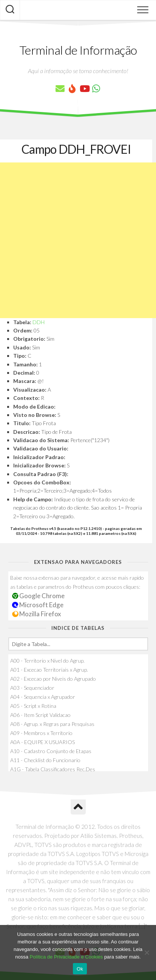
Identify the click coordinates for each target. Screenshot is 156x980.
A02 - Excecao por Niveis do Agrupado (53, 679)
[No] (147, 952)
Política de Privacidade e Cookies (66, 957)
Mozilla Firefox (37, 614)
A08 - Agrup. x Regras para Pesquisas (52, 724)
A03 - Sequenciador (32, 688)
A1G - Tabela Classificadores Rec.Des (53, 769)
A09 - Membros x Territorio (41, 733)
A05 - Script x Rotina (33, 706)
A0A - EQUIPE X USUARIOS (42, 742)
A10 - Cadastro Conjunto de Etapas (51, 751)
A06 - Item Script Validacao (40, 715)
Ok (80, 969)
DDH (39, 322)
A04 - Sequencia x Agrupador (43, 697)
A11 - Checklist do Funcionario (45, 760)
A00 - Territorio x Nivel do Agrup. (47, 661)
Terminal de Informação (78, 50)
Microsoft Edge (38, 605)
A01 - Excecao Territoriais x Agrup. (49, 670)
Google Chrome (39, 596)
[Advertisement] (78, 240)
